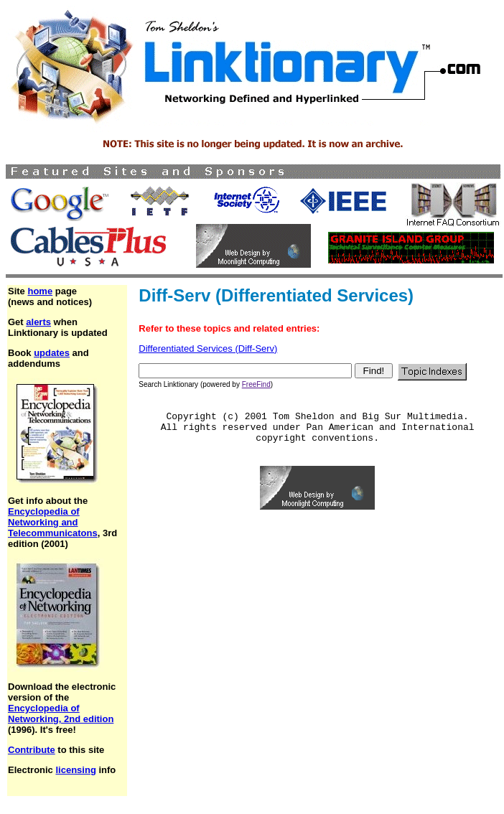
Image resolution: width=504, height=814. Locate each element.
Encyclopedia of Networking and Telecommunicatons (53, 522)
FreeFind (256, 384)
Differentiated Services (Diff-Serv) (208, 348)
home (40, 291)
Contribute (32, 750)
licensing (75, 770)
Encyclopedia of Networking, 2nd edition (61, 714)
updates (52, 353)
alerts (38, 322)
